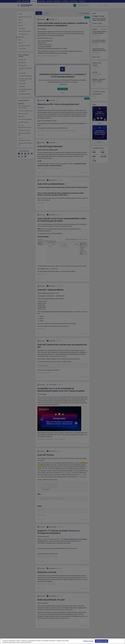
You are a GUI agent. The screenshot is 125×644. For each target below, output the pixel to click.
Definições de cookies (88, 642)
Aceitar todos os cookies (102, 642)
